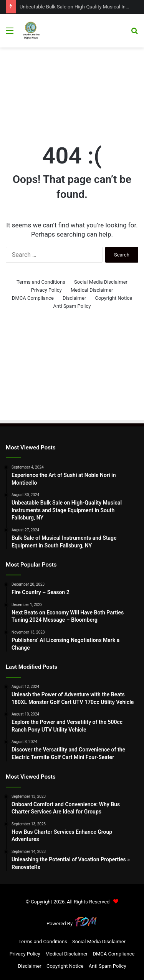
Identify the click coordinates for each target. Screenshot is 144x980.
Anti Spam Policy (72, 306)
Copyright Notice (114, 298)
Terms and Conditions (41, 282)
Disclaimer (74, 298)
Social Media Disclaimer (101, 282)
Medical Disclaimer (92, 290)
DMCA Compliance (33, 298)
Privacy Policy (46, 290)
